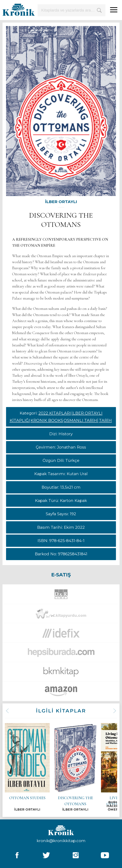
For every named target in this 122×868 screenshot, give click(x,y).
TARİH (105, 420)
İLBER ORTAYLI (61, 202)
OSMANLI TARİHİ (81, 420)
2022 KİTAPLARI (55, 413)
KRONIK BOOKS (47, 420)
